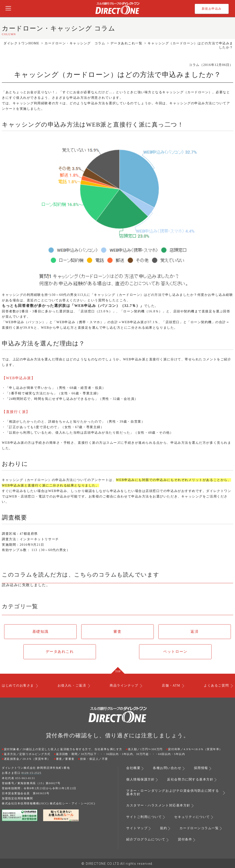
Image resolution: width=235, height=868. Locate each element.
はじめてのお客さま (18, 686)
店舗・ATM (171, 686)
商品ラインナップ (124, 686)
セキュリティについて (192, 817)
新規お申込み (212, 9)
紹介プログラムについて (146, 839)
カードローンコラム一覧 (199, 828)
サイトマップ (137, 828)
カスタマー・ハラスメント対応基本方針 (158, 805)
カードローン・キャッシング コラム (75, 43)
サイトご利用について (144, 817)
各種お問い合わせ (167, 768)
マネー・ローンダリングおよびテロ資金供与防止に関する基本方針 (173, 792)
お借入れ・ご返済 (72, 686)
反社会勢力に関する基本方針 (190, 780)
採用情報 (201, 768)
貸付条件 (185, 839)
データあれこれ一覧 (126, 43)
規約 (164, 828)
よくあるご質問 (216, 686)
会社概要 (133, 768)
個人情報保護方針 (140, 780)
